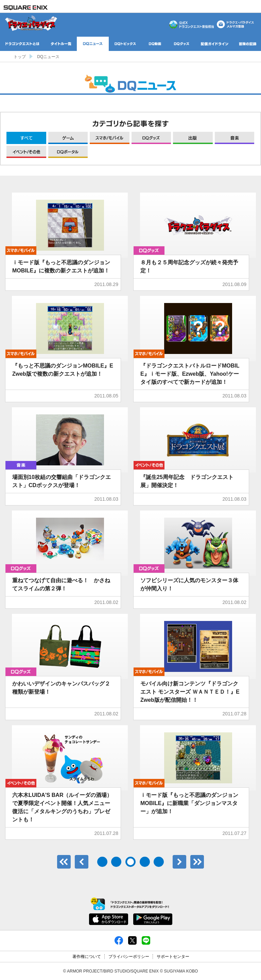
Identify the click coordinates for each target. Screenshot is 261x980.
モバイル (110, 138)
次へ (179, 862)
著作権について (87, 957)
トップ (20, 57)
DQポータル (68, 152)
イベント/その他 (26, 152)
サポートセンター (173, 957)
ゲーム (68, 138)
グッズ (151, 138)
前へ (82, 862)
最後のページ (197, 862)
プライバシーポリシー (129, 957)
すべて (26, 138)
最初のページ (64, 862)
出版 (193, 138)
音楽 (235, 138)
